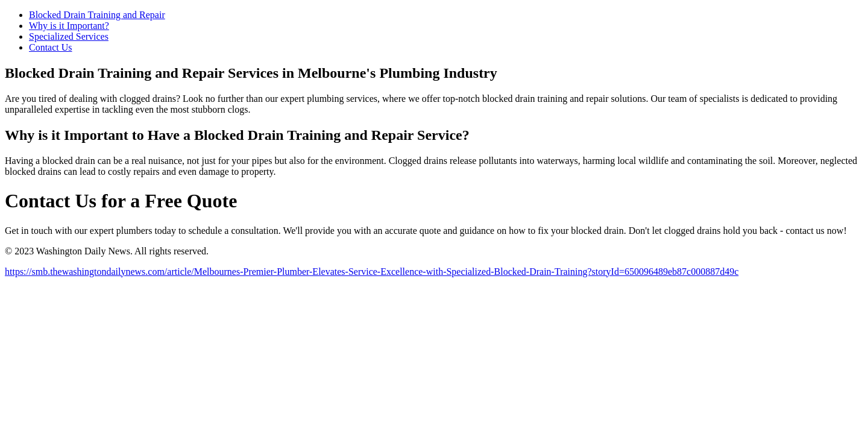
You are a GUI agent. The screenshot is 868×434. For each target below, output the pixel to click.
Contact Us (51, 47)
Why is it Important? (69, 26)
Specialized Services (69, 36)
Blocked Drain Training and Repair (97, 15)
